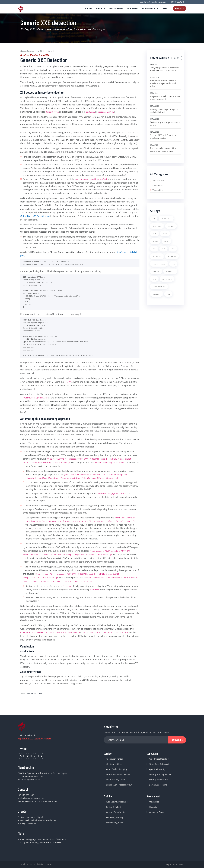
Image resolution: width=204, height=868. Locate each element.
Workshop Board (157, 814)
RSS (177, 58)
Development (155, 798)
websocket (157, 294)
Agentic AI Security (157, 770)
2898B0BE (31, 823)
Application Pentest (115, 760)
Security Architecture (158, 780)
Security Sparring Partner (160, 775)
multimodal (157, 256)
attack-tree (157, 226)
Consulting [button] (115, 8)
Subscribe (177, 740)
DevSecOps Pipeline (158, 786)
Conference (157, 185)
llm (163, 249)
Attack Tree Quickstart (159, 765)
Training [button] (132, 8)
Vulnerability (158, 190)
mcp (173, 249)
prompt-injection (159, 264)
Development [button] (149, 8)
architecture (166, 218)
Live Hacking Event (115, 824)
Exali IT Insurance (58, 839)
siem (154, 279)
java (154, 249)
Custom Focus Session (116, 814)
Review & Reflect (114, 809)
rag (173, 264)
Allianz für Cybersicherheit (29, 779)
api (154, 218)
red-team (156, 271)
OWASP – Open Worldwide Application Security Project (42, 773)
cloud (165, 234)
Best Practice (158, 181)
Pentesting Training (115, 819)
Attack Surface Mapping (117, 770)
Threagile (153, 809)
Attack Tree (154, 804)
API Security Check (114, 765)
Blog (165, 8)
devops (155, 241)
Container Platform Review (118, 775)
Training (109, 798)
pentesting (32, 693)
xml (41, 693)
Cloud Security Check (116, 780)
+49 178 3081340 (177, 2)
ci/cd (154, 234)
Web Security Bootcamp (117, 804)
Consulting (154, 754)
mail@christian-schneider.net (153, 2)
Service (109, 754)
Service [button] (100, 8)
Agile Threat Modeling (159, 760)
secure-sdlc (170, 271)
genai (166, 241)
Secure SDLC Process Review (119, 786)
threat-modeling (159, 286)
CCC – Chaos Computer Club (30, 776)
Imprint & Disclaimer (175, 864)
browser (171, 226)
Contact (180, 8)
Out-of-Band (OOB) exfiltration (35, 216)
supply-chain (167, 279)
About (89, 8)
